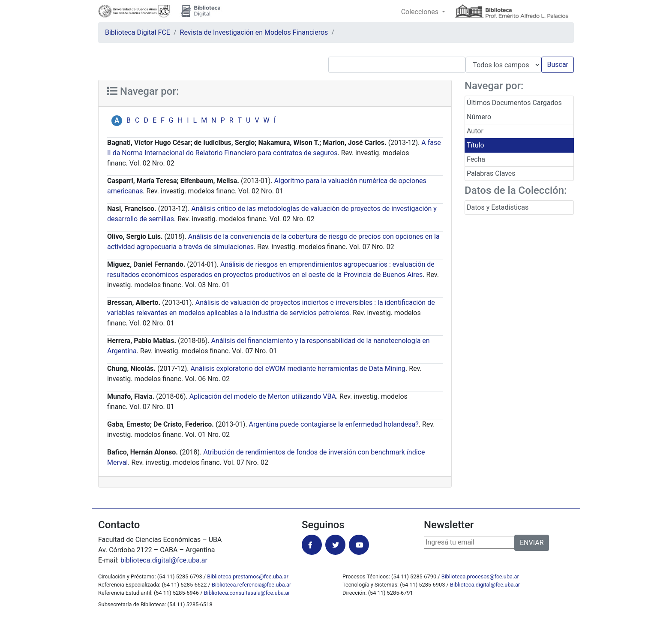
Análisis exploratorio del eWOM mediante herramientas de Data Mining (298, 369)
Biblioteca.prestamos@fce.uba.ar (247, 576)
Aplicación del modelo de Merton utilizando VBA (263, 396)
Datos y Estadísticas (498, 207)
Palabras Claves (491, 173)
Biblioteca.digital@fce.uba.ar (485, 585)
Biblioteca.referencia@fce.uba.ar (251, 585)
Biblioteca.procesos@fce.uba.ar (480, 576)
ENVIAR (532, 543)
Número (479, 117)
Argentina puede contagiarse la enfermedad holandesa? (334, 424)
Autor (475, 131)
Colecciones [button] (421, 12)
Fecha (476, 159)
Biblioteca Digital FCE (138, 32)
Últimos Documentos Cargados (514, 103)
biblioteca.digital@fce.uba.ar (164, 560)
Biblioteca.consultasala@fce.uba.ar (247, 593)
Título (475, 145)
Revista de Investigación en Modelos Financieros (254, 32)
